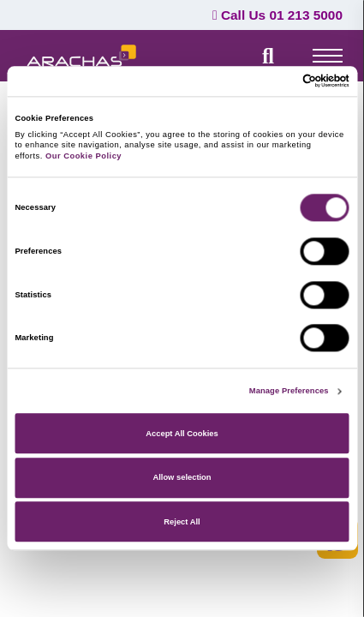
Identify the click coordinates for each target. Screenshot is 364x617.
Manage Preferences (289, 392)
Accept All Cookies (182, 434)
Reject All (182, 522)
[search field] (268, 56)
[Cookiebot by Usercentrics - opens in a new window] (274, 81)
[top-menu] (328, 55)
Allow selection (182, 477)
